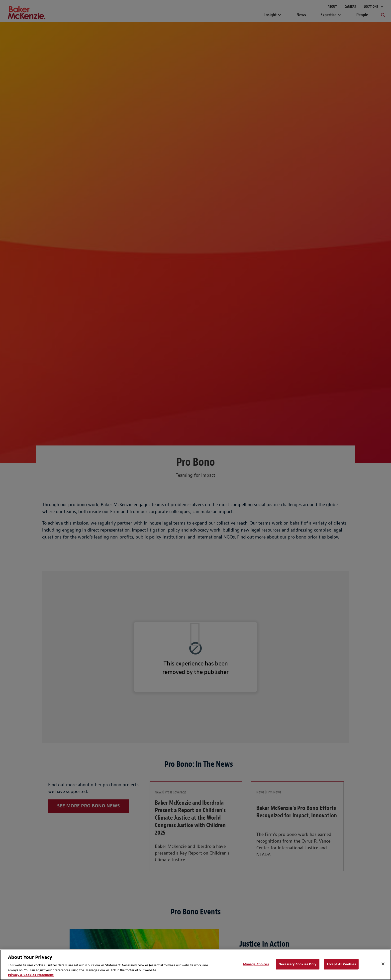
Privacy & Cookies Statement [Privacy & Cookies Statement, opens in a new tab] (31, 975)
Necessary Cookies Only (298, 964)
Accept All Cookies (341, 964)
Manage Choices (256, 964)
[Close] (383, 964)
